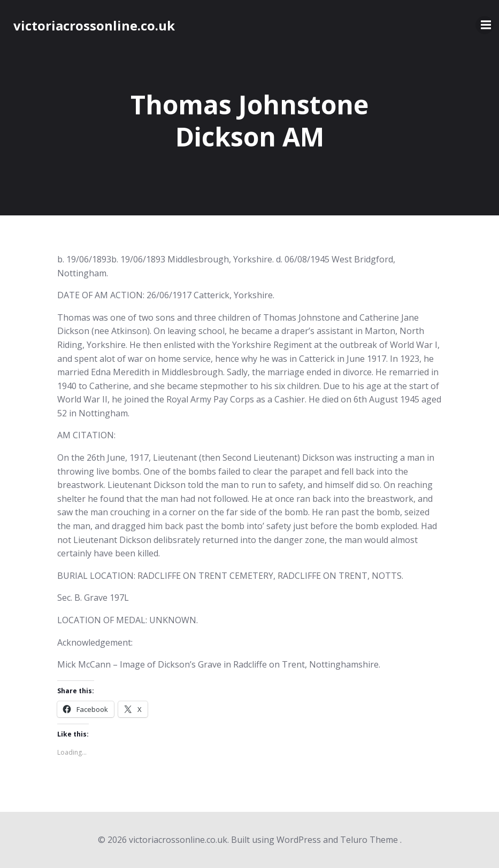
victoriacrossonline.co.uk (94, 25)
